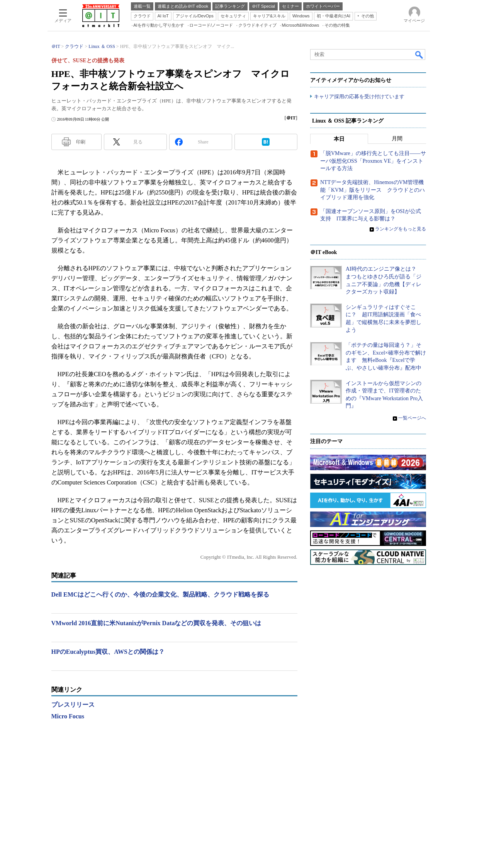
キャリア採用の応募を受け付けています (359, 97)
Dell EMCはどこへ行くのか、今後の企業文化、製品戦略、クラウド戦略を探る (160, 594)
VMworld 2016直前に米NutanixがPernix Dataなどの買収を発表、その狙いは (156, 623)
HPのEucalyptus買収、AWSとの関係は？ (108, 652)
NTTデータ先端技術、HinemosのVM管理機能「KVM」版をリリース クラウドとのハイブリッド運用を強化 (373, 190)
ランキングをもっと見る (401, 229)
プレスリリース (73, 705)
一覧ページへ (412, 418)
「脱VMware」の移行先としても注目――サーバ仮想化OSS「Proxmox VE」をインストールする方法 (373, 161)
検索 (419, 55)
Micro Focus (68, 716)
